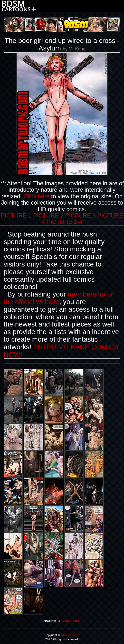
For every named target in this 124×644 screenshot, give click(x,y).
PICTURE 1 (16, 215)
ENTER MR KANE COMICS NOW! (61, 351)
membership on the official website (59, 298)
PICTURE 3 (81, 215)
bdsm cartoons (70, 635)
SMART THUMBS (71, 621)
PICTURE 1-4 (64, 222)
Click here (36, 196)
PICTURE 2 (48, 215)
